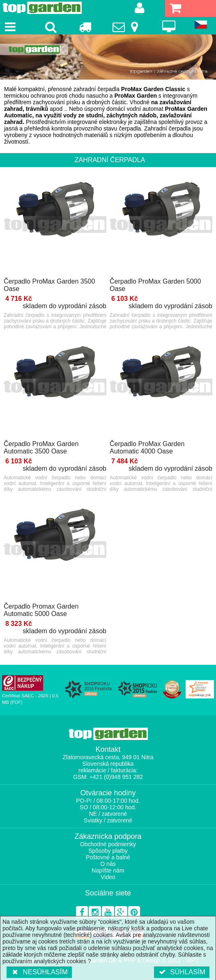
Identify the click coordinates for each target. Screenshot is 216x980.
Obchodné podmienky (108, 844)
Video (108, 877)
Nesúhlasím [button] (39, 972)
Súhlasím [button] (182, 972)
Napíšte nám (108, 870)
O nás (108, 864)
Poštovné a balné (108, 857)
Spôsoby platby (108, 851)
